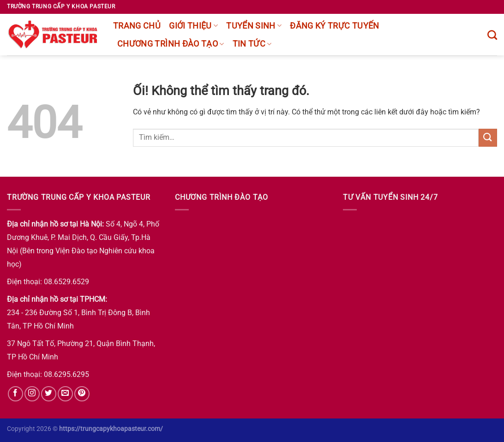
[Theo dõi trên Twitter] (49, 394)
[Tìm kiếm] (492, 35)
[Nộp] (488, 138)
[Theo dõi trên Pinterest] (82, 394)
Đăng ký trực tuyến (334, 26)
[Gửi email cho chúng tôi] (65, 394)
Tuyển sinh (254, 26)
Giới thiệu (193, 26)
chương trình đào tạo (171, 44)
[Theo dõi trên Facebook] (15, 394)
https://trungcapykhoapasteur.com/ (111, 429)
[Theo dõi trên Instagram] (32, 394)
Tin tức (252, 44)
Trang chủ (137, 26)
